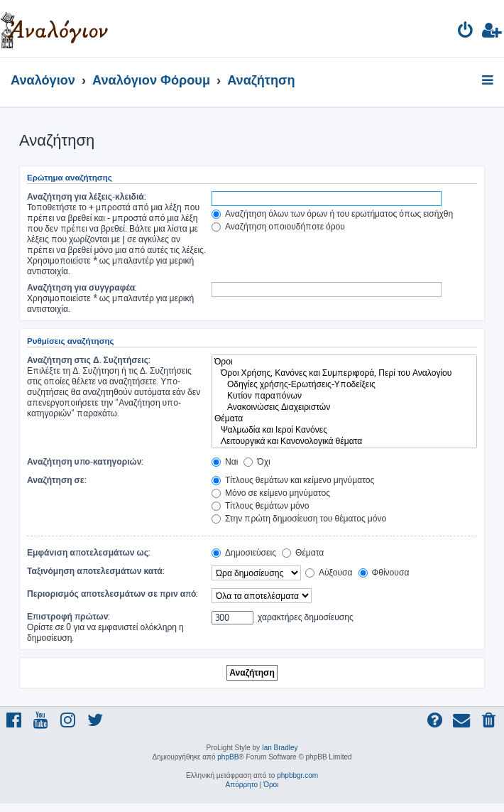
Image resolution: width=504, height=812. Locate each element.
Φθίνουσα (384, 572)
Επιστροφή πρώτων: (69, 616)
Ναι (225, 461)
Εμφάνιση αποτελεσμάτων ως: (89, 552)
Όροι (344, 362)
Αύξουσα (329, 572)
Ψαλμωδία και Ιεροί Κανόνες (344, 430)
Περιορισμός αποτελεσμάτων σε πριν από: (113, 594)
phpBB (228, 757)
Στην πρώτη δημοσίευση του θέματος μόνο (299, 518)
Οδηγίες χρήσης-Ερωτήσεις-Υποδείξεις (344, 384)
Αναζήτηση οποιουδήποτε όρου (278, 226)
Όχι (257, 461)
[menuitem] (466, 32)
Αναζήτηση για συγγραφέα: (82, 287)
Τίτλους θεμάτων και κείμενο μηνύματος (293, 480)
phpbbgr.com (297, 775)
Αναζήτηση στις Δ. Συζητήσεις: (89, 360)
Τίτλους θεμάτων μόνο (261, 505)
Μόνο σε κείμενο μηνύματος (271, 493)
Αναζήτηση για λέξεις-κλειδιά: (87, 196)
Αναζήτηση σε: (57, 480)
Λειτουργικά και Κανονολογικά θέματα (344, 441)
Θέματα (344, 418)
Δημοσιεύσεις (244, 552)
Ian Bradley (280, 748)
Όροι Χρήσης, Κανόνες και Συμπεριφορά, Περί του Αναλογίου (344, 373)
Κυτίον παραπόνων (344, 396)
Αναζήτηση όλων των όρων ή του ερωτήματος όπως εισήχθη (332, 213)
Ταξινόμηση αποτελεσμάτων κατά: (96, 571)
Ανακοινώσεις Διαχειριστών (344, 407)
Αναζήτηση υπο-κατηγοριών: (85, 461)
